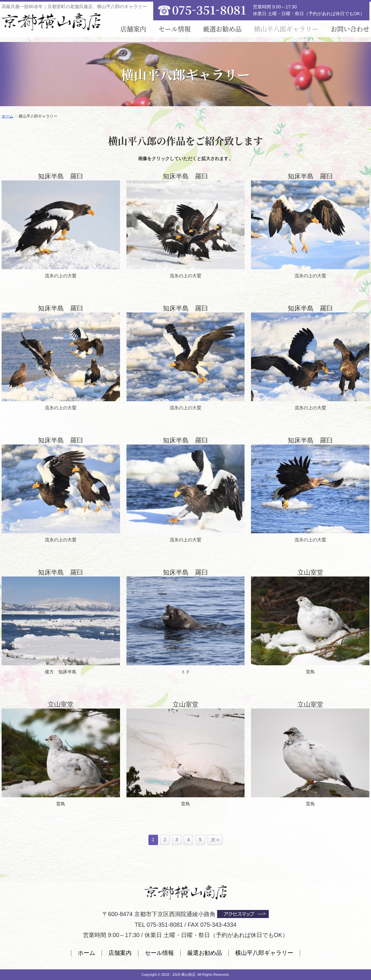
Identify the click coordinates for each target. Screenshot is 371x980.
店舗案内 (133, 29)
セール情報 (175, 29)
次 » (215, 840)
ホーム (86, 953)
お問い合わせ (350, 29)
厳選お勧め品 (222, 29)
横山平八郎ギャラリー (264, 953)
